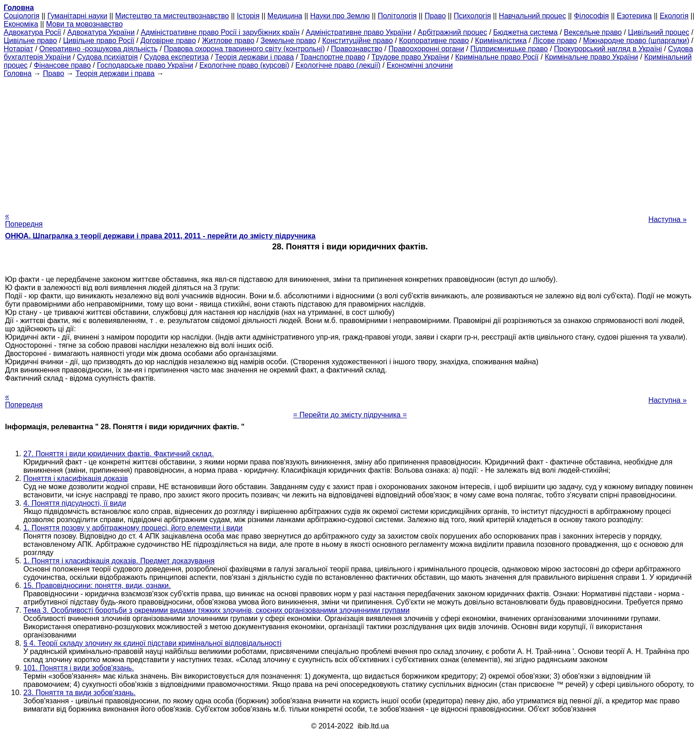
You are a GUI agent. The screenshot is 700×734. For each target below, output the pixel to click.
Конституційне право (358, 40)
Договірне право (168, 40)
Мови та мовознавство (85, 24)
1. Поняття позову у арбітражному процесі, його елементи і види (133, 528)
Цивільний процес (659, 32)
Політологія (397, 16)
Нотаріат (18, 49)
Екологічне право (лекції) (338, 65)
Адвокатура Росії (33, 32)
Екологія (674, 16)
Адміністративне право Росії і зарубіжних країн (220, 32)
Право (435, 16)
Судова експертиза (176, 57)
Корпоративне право (434, 40)
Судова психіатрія (107, 57)
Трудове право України (410, 57)
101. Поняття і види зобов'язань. (79, 668)
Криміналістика (501, 40)
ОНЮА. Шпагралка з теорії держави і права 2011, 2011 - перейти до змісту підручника (160, 236)
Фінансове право (62, 65)
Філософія (591, 16)
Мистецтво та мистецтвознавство (172, 16)
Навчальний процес (533, 16)
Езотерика (634, 16)
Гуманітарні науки (77, 16)
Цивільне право (30, 40)
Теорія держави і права (254, 57)
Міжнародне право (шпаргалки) (636, 40)
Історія (248, 16)
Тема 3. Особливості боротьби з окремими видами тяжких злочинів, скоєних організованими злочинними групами (217, 610)
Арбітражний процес (452, 32)
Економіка (21, 24)
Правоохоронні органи (426, 49)
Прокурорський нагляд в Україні (608, 49)
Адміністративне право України (359, 32)
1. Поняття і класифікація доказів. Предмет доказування (119, 561)
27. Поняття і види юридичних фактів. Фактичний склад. (119, 454)
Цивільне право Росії (99, 40)
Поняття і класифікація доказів (76, 478)
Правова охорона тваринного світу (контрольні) (244, 49)
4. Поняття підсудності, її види (75, 503)
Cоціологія (22, 16)
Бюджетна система (525, 32)
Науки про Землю (340, 16)
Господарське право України (145, 65)
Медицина (285, 16)
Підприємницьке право (509, 49)
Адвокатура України (101, 32)
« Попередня (24, 220)
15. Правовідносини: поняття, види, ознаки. (97, 586)
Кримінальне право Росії (497, 57)
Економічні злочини (420, 65)
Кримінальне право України (591, 57)
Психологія (472, 16)
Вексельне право (593, 32)
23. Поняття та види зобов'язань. (79, 693)
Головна (18, 73)
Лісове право (555, 40)
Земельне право (288, 40)
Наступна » (667, 219)
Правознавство (357, 49)
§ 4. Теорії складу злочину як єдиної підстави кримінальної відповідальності (152, 643)
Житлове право (228, 40)
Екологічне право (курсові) (244, 65)
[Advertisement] (350, 142)
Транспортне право (333, 57)
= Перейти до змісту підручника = (350, 415)
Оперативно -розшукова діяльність (99, 49)
